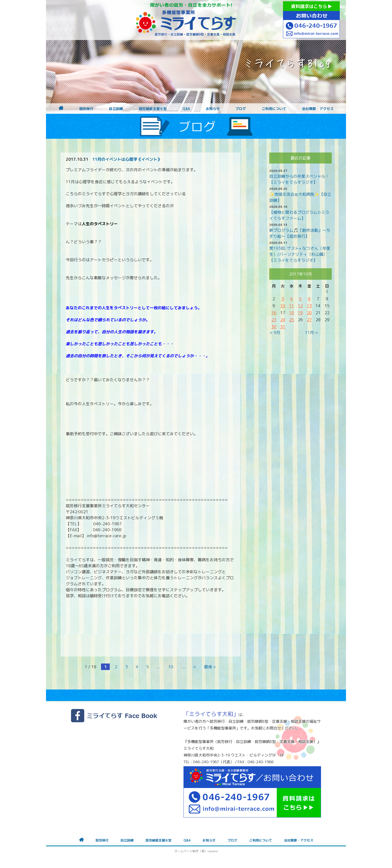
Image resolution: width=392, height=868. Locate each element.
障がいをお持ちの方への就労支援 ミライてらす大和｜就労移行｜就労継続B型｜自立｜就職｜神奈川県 (186, 20)
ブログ (241, 109)
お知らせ (213, 109)
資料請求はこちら (311, 6)
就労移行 (86, 109)
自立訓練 (116, 109)
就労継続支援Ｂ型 (153, 109)
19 (300, 313)
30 (274, 327)
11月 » (311, 332)
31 (283, 327)
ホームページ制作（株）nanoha (196, 851)
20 (309, 313)
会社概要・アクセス (318, 109)
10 (171, 667)
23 (274, 320)
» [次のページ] (194, 667)
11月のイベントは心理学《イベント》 (127, 159)
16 (274, 313)
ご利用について (274, 109)
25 (291, 320)
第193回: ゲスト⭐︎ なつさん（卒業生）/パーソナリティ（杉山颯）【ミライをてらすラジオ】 (300, 254)
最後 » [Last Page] (210, 667)
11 (291, 306)
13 (309, 306)
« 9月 (275, 332)
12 (300, 306)
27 (309, 320)
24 (283, 320)
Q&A (186, 109)
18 (291, 313)
